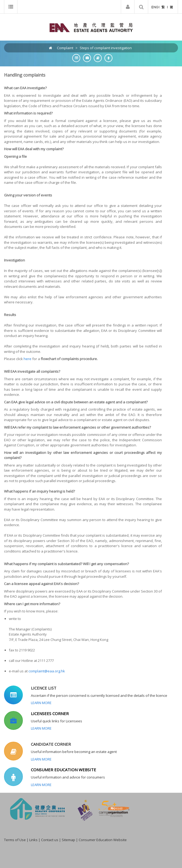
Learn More (41, 703)
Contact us (50, 840)
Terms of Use (15, 840)
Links (33, 840)
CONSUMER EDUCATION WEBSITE (63, 770)
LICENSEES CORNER (50, 713)
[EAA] (91, 27)
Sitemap (68, 840)
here (28, 359)
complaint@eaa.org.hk (47, 671)
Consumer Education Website (103, 840)
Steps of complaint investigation (106, 48)
